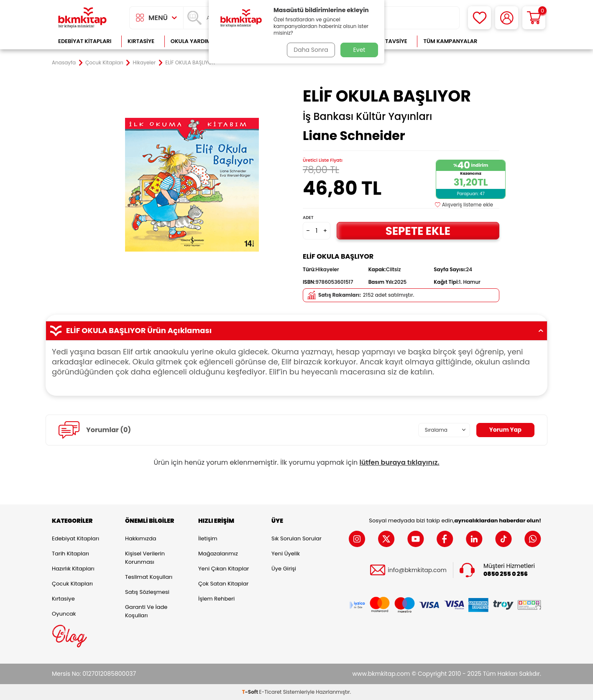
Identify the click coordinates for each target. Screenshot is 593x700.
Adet (308, 218)
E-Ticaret (271, 692)
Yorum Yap (505, 430)
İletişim (208, 538)
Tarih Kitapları (70, 554)
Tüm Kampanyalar (450, 41)
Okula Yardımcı (194, 41)
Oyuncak (64, 614)
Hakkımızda (141, 538)
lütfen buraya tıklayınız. (400, 462)
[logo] (82, 18)
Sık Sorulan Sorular (296, 538)
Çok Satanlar (514, 41)
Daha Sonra (310, 50)
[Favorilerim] (479, 18)
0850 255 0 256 (506, 574)
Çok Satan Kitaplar (223, 584)
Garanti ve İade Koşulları (146, 611)
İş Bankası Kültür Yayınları (367, 117)
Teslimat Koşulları (149, 577)
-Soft (251, 692)
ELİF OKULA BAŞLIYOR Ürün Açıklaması (296, 331)
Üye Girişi (284, 569)
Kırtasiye (141, 41)
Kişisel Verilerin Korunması (145, 558)
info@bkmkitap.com (417, 570)
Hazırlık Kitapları (73, 569)
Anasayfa (64, 63)
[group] (192, 185)
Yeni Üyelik (286, 554)
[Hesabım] (507, 18)
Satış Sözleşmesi (147, 592)
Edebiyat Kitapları (85, 41)
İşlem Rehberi (216, 599)
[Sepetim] (534, 18)
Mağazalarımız (218, 554)
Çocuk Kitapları (104, 63)
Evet (359, 50)
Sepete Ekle (418, 230)
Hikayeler (144, 63)
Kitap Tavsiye (388, 41)
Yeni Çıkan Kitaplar (224, 569)
